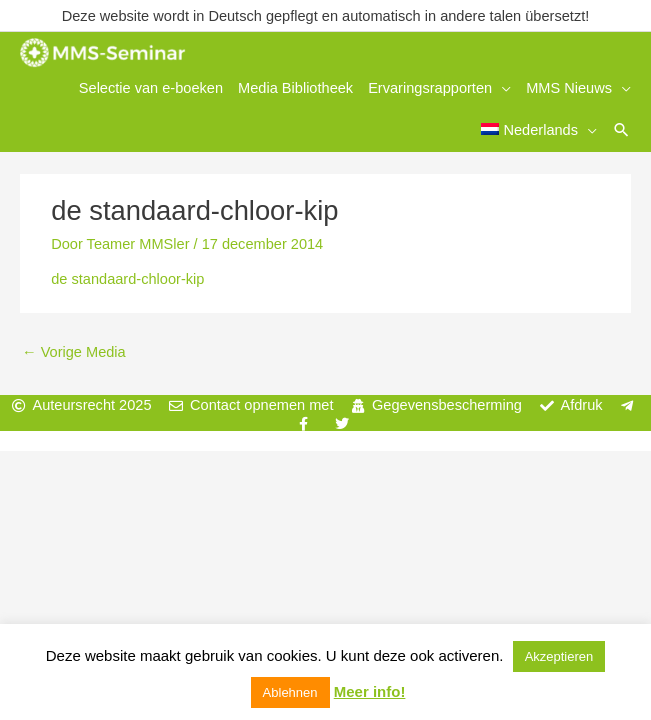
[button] (621, 127)
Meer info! (370, 691)
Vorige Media (74, 347)
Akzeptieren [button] (559, 656)
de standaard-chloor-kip (127, 275)
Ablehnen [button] (290, 692)
